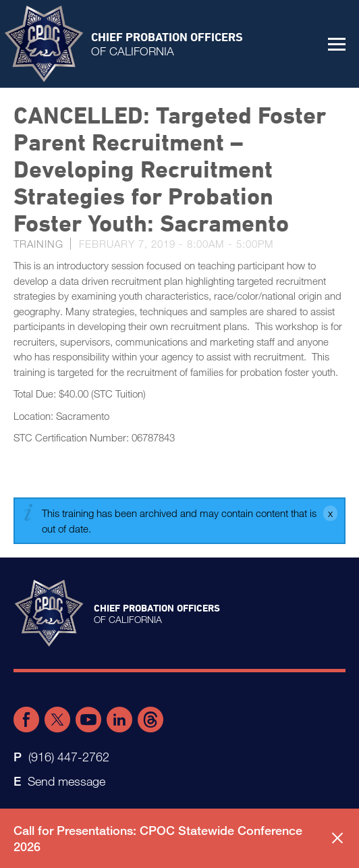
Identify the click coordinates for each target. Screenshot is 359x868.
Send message (66, 781)
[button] (337, 44)
